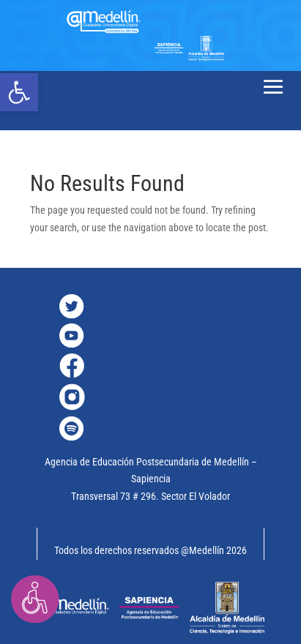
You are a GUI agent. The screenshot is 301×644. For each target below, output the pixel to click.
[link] (19, 92)
